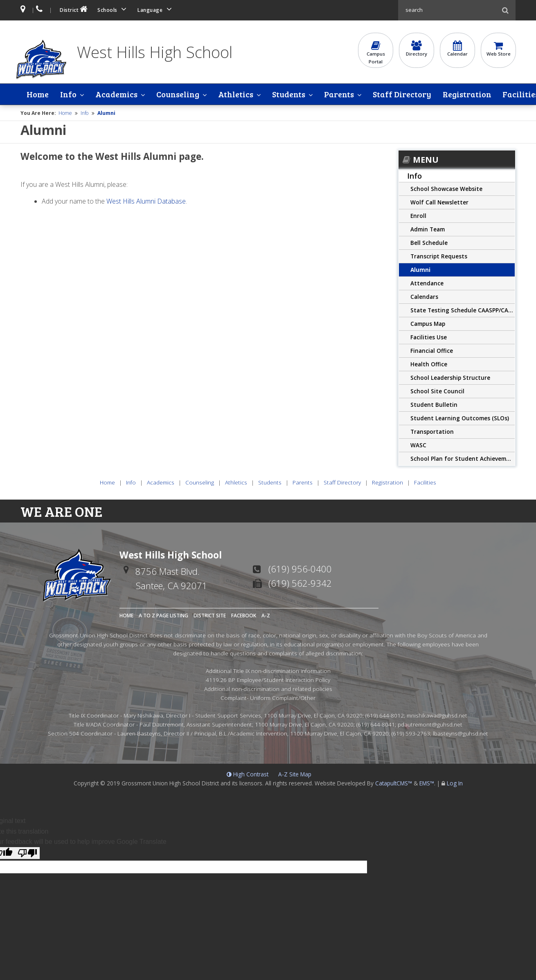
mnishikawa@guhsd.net (437, 716)
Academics (114, 94)
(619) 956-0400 (300, 569)
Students (283, 94)
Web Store (498, 49)
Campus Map (428, 324)
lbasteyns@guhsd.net (461, 733)
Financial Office (432, 351)
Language (156, 9)
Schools (113, 9)
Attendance (427, 283)
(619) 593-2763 (411, 733)
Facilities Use (429, 337)
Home (38, 94)
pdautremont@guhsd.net (430, 724)
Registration (457, 94)
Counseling (174, 94)
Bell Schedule (429, 243)
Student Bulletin (434, 405)
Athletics (231, 94)
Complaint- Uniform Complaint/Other (268, 698)
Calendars (424, 297)
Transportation (432, 432)
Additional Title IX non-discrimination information (268, 671)
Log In (455, 784)
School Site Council (437, 391)
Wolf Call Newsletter (439, 202)
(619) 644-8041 (376, 724)
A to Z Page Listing (163, 616)
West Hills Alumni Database (146, 202)
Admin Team (428, 229)
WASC (418, 445)
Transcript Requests (439, 256)
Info (67, 94)
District (74, 9)
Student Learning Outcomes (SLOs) (460, 418)
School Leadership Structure (450, 378)
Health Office (429, 364)
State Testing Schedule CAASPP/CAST (463, 310)
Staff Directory (393, 94)
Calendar (457, 49)
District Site (210, 616)
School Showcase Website (446, 189)
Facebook (244, 616)
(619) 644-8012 (385, 716)
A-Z (266, 616)
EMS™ (427, 784)
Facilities (510, 94)
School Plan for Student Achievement (463, 459)
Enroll (418, 216)
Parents (332, 94)
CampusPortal (376, 53)
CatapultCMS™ (394, 784)
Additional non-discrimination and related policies (268, 689)
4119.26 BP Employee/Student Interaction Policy (268, 680)
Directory (417, 49)
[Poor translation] (27, 853)
